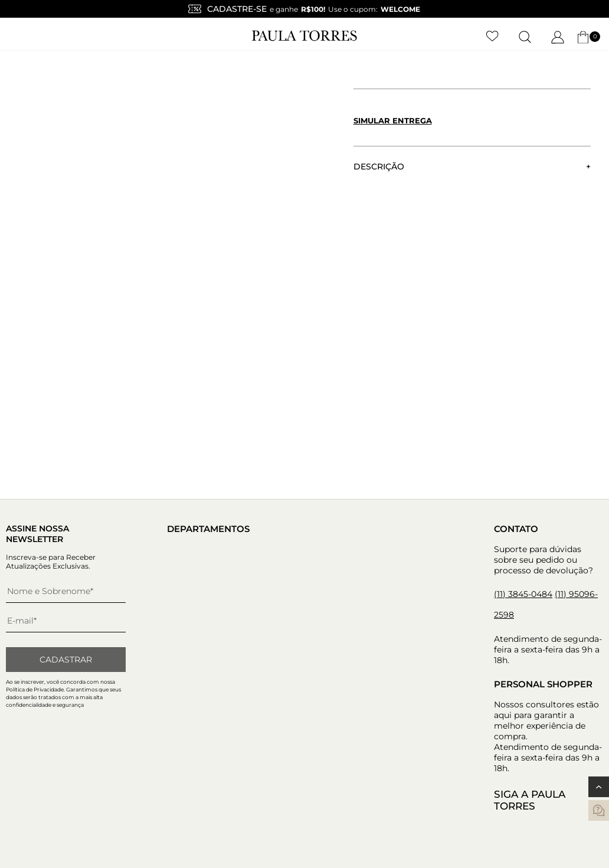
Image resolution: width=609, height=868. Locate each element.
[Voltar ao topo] (599, 787)
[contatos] (599, 810)
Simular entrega (393, 120)
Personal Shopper (543, 684)
